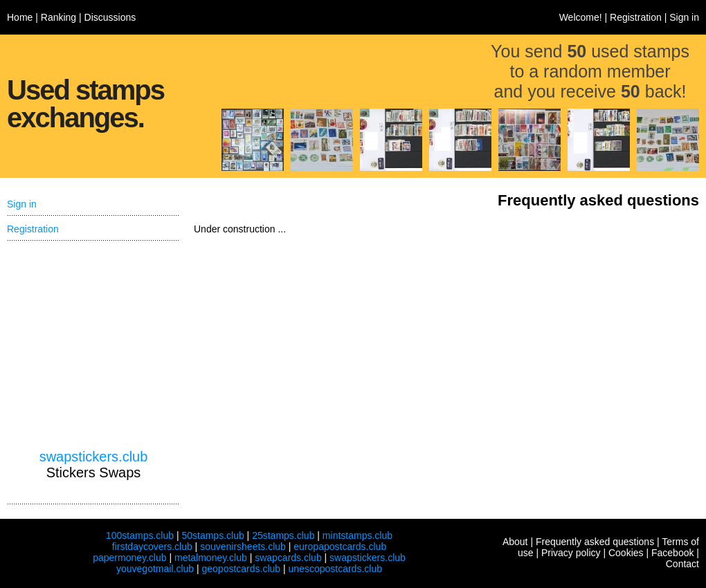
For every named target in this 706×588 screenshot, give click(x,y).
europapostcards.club (340, 546)
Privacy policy (571, 553)
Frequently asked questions (595, 542)
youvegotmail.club (155, 569)
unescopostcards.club (335, 569)
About (515, 542)
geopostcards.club (242, 569)
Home (20, 17)
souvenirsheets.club (243, 546)
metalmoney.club (211, 558)
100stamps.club (140, 535)
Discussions (110, 17)
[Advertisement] (93, 345)
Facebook (672, 553)
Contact (682, 564)
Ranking (58, 17)
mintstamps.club (357, 535)
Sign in (684, 17)
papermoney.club (129, 558)
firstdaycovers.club (152, 546)
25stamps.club (283, 535)
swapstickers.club (94, 457)
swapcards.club (288, 558)
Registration (636, 17)
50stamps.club (212, 535)
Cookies (626, 553)
